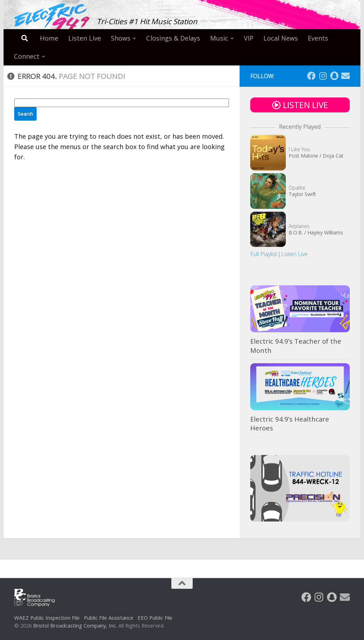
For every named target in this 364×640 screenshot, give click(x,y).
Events (318, 38)
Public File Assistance (109, 618)
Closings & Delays (173, 38)
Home (49, 38)
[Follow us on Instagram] (323, 76)
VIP (249, 38)
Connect (27, 56)
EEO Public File (155, 618)
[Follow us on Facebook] (311, 76)
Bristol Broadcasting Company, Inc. (75, 625)
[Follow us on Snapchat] (334, 76)
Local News (281, 38)
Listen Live (85, 38)
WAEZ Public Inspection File (47, 618)
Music (219, 38)
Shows (121, 38)
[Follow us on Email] (346, 76)
